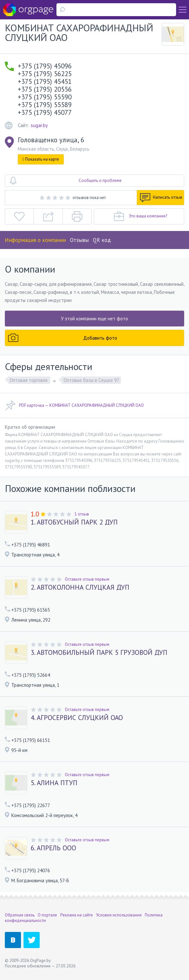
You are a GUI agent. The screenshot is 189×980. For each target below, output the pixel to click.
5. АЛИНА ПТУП (54, 783)
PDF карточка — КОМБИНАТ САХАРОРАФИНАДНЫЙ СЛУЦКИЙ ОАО (74, 405)
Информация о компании (35, 240)
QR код (102, 240)
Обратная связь (20, 915)
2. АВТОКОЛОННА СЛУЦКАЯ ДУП (80, 587)
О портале (47, 915)
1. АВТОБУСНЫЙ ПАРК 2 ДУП (74, 522)
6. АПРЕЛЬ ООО (53, 848)
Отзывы (79, 240)
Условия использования (119, 915)
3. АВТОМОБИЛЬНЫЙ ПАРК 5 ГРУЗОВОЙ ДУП (99, 653)
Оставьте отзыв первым (87, 579)
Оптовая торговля (29, 380)
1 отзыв (82, 514)
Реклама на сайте (77, 915)
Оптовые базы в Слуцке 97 (91, 380)
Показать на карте (41, 159)
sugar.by (39, 125)
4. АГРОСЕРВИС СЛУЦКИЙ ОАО (77, 718)
